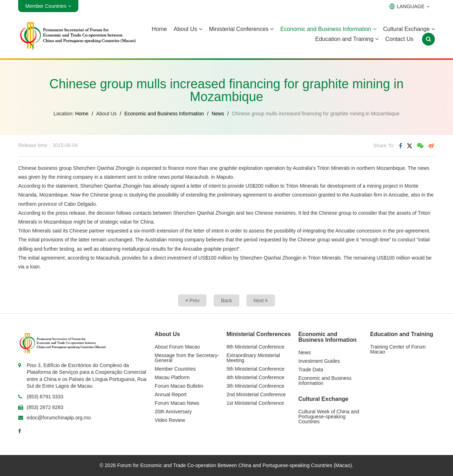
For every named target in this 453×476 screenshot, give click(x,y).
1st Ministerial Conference (255, 403)
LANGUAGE (409, 6)
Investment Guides (319, 361)
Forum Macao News (177, 403)
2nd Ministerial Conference (256, 394)
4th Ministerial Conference (256, 377)
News (218, 114)
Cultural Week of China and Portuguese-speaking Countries (329, 417)
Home (159, 29)
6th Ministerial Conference (256, 347)
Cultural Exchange (409, 29)
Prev (192, 300)
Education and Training (347, 39)
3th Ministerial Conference (256, 386)
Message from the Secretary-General (187, 358)
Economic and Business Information (328, 29)
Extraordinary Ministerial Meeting (253, 358)
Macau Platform (172, 377)
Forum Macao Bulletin (179, 386)
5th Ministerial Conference (256, 369)
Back (226, 300)
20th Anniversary (173, 412)
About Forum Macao (177, 347)
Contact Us (399, 39)
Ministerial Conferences (241, 29)
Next (261, 300)
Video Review (170, 420)
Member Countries (175, 369)
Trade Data (311, 370)
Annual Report (171, 394)
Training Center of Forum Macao (398, 349)
